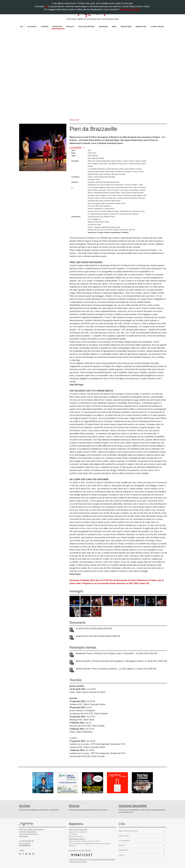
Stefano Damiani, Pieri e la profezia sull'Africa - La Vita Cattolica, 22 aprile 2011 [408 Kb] (116, 669)
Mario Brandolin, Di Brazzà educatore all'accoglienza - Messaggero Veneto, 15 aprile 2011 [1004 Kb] (121, 661)
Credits (22, 850)
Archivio (25, 806)
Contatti (142, 845)
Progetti (70, 27)
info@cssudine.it (25, 843)
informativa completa (130, 9)
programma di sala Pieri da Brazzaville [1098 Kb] (98, 636)
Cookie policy (142, 850)
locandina (77, 148)
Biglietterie (126, 27)
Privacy (142, 855)
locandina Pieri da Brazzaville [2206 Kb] (94, 628)
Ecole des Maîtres (87, 27)
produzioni (74, 120)
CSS (22, 27)
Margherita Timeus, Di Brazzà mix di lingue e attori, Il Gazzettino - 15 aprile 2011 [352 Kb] (116, 653)
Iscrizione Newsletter (133, 806)
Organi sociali (142, 836)
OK (46, 6)
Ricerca (74, 806)
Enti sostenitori (142, 841)
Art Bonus (32, 27)
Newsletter (141, 27)
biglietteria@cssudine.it (77, 839)
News (114, 27)
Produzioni (57, 27)
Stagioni (44, 27)
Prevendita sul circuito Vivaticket (80, 850)
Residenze (103, 27)
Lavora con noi (157, 27)
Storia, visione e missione (142, 831)
